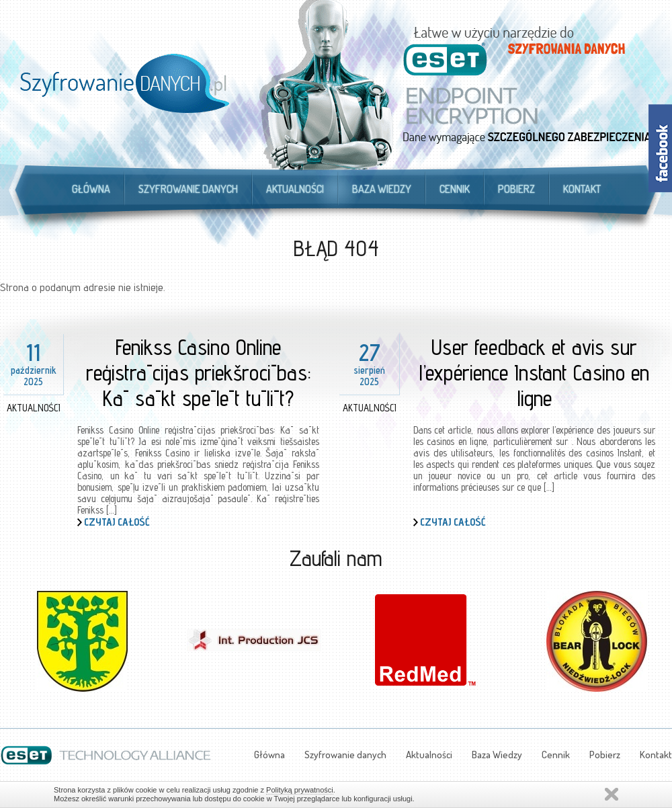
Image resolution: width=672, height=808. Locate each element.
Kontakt (582, 189)
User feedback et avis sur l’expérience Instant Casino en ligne (534, 372)
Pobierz (516, 189)
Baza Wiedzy (382, 189)
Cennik (455, 189)
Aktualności (295, 189)
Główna (91, 189)
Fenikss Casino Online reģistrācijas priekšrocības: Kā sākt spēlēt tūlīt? (199, 372)
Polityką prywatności (300, 790)
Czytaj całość (117, 522)
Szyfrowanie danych (188, 189)
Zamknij (612, 794)
